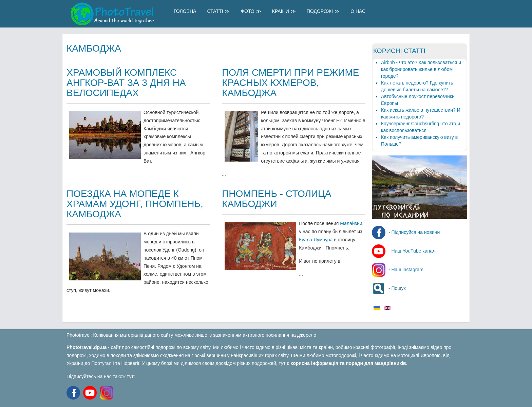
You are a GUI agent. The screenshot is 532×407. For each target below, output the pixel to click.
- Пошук (389, 288)
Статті (215, 11)
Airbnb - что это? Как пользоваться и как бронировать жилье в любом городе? (421, 69)
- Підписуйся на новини (406, 232)
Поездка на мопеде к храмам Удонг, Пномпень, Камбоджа (135, 204)
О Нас (358, 11)
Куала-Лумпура (316, 240)
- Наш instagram (398, 270)
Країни (281, 11)
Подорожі (320, 11)
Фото (247, 11)
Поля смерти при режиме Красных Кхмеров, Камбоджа (290, 83)
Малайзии (351, 223)
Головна (185, 11)
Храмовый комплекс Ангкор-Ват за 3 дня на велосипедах (126, 83)
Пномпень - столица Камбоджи (277, 199)
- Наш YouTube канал (404, 251)
